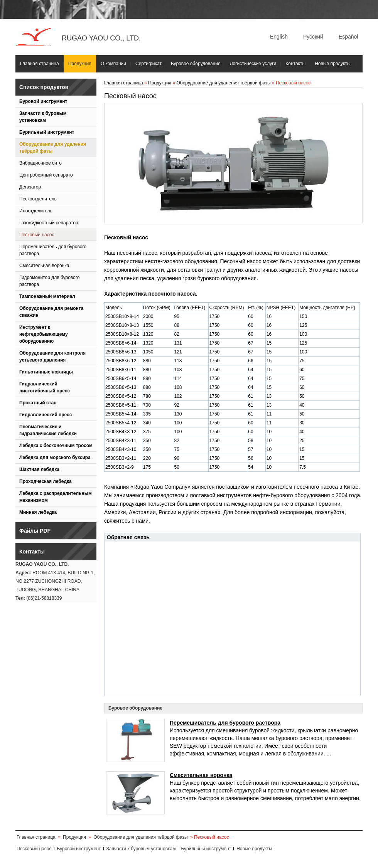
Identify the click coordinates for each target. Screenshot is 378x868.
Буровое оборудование (196, 64)
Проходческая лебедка (46, 481)
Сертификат (148, 64)
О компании (113, 64)
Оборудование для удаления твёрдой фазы (53, 148)
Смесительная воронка (44, 266)
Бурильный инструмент (47, 132)
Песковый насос (37, 235)
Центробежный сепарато (46, 175)
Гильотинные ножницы (46, 372)
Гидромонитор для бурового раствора (50, 281)
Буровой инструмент (43, 101)
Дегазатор (30, 187)
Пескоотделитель (38, 199)
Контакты (295, 64)
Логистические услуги (253, 64)
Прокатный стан (38, 403)
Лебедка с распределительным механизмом (56, 497)
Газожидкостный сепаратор (49, 223)
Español (348, 37)
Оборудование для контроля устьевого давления (52, 357)
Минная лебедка (38, 512)
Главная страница (40, 64)
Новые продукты (332, 64)
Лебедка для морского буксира (55, 458)
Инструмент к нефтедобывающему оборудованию (44, 334)
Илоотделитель (36, 211)
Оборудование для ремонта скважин (51, 312)
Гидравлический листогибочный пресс (45, 387)
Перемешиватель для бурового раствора (53, 250)
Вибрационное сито (40, 163)
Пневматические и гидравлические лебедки (48, 430)
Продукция (80, 64)
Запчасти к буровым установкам (43, 117)
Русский (313, 37)
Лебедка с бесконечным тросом (56, 446)
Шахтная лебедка (39, 469)
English (279, 37)
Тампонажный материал (47, 296)
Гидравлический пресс (46, 415)
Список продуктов (44, 87)
